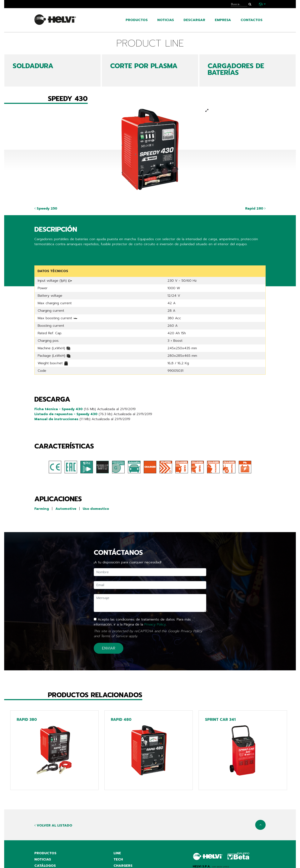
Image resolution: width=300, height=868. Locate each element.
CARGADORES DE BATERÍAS (236, 69)
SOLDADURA (33, 66)
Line (117, 853)
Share (39, 252)
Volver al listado (53, 825)
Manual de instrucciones (56, 419)
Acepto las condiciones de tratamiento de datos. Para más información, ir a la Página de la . (142, 622)
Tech (118, 859)
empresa (223, 20)
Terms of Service (114, 636)
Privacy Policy (155, 624)
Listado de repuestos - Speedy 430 (66, 414)
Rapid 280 (255, 209)
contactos (252, 20)
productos (137, 20)
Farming (42, 509)
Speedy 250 (46, 209)
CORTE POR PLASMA (144, 66)
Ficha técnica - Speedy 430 (59, 409)
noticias (166, 20)
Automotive (66, 509)
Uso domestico (96, 509)
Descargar (194, 20)
